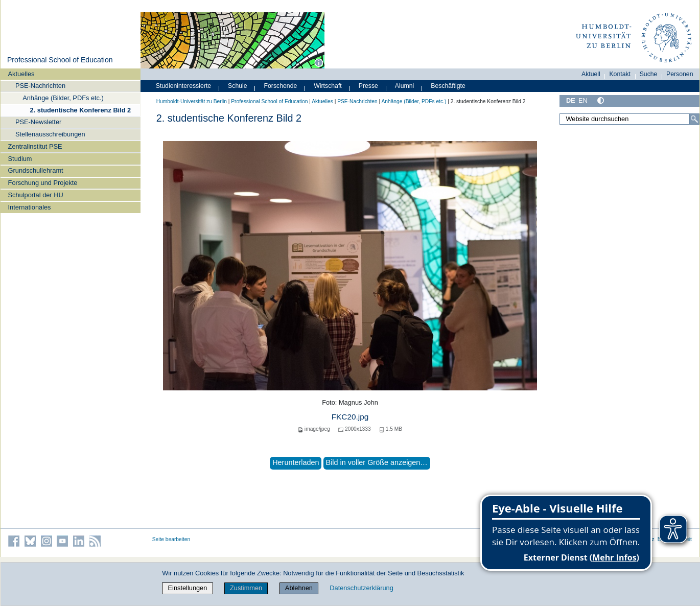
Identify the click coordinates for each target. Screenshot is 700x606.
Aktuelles (21, 74)
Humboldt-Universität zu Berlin (192, 101)
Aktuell (591, 74)
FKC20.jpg (350, 417)
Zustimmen (246, 588)
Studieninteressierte (183, 86)
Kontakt (620, 74)
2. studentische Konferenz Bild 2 (81, 110)
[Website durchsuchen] (629, 119)
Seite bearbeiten (171, 539)
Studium (20, 159)
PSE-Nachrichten (40, 86)
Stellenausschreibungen (50, 134)
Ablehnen (299, 588)
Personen (680, 74)
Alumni (405, 86)
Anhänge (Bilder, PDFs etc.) (63, 98)
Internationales (30, 207)
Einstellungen (188, 588)
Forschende (281, 86)
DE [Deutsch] (571, 100)
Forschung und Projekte (43, 183)
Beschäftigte (448, 86)
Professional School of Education (60, 60)
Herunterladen (296, 462)
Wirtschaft (328, 86)
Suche (649, 74)
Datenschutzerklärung (361, 588)
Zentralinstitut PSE (35, 146)
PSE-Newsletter (38, 122)
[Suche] (694, 119)
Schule (238, 86)
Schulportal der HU (36, 195)
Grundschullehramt (36, 170)
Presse (368, 86)
